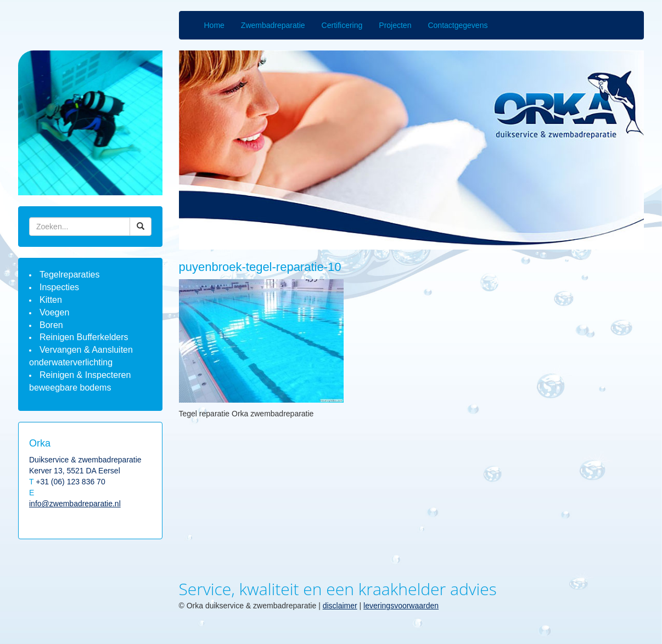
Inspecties (59, 287)
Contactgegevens (458, 25)
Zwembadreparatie (273, 25)
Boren (51, 325)
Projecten (395, 25)
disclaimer (340, 606)
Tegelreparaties (69, 275)
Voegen (54, 312)
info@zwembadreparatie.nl (75, 504)
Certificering (342, 25)
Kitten (51, 300)
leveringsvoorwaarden (401, 606)
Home (214, 25)
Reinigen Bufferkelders (84, 337)
